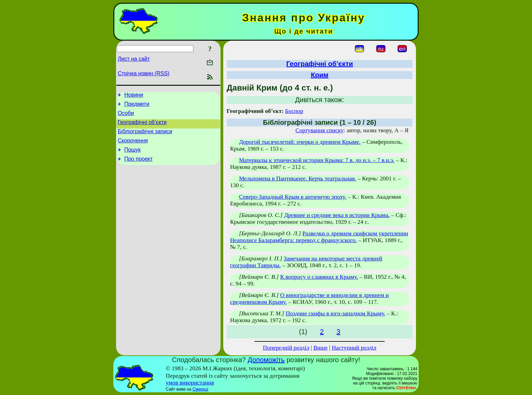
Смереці (200, 389)
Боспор (294, 111)
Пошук (132, 157)
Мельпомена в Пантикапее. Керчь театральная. (297, 179)
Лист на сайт (134, 59)
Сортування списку (320, 130)
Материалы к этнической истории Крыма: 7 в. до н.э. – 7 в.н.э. (317, 160)
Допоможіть (266, 360)
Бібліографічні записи (145, 136)
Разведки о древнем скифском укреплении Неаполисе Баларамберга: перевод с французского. (319, 237)
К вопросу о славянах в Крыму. (319, 277)
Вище (321, 348)
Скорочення (133, 147)
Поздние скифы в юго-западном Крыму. (335, 313)
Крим (320, 75)
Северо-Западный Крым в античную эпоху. (292, 197)
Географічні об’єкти (142, 126)
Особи (126, 116)
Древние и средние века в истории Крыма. (337, 215)
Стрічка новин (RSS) (144, 73)
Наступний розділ (354, 348)
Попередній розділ (286, 348)
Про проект (138, 167)
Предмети (137, 106)
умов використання (190, 383)
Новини (134, 96)
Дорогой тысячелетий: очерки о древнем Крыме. (300, 142)
